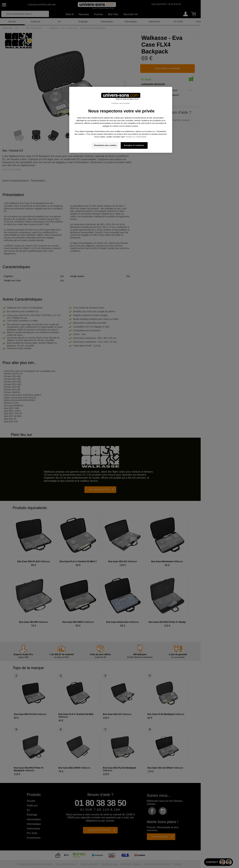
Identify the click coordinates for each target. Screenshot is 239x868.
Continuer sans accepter (121, 103)
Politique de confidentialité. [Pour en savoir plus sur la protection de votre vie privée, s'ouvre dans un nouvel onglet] (136, 137)
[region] (121, 120)
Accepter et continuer (134, 145)
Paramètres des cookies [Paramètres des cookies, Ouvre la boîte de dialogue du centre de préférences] (105, 145)
